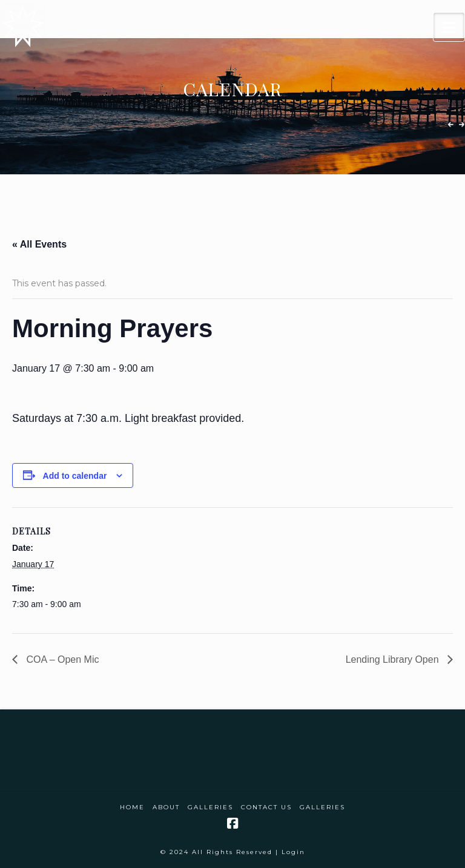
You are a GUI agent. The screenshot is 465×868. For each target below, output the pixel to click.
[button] (449, 27)
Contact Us (266, 807)
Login (293, 852)
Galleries (210, 807)
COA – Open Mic (61, 659)
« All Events (39, 244)
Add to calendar (75, 476)
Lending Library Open (394, 659)
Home (132, 807)
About (166, 807)
